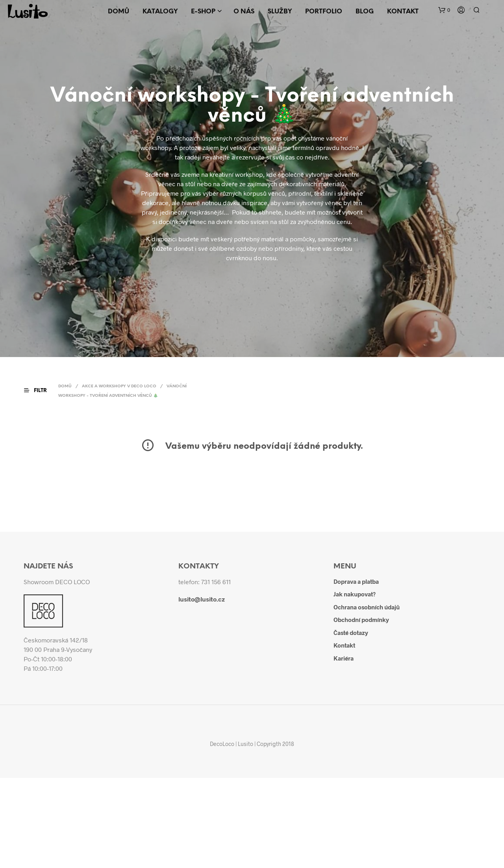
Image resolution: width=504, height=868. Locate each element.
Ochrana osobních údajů (367, 607)
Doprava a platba (356, 581)
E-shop (203, 12)
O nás (244, 12)
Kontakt (403, 12)
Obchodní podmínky (361, 620)
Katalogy (160, 12)
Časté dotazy (351, 633)
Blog (365, 12)
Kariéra (344, 658)
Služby (280, 12)
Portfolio (324, 12)
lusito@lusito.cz (202, 599)
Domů (119, 12)
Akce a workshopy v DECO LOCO (119, 386)
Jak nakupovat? (355, 594)
